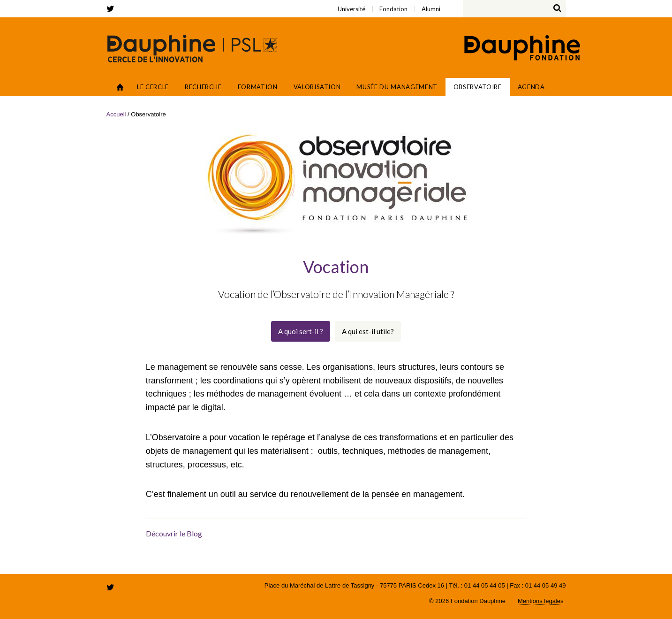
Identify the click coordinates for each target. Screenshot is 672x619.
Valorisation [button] (317, 87)
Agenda (531, 87)
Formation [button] (258, 87)
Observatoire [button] (478, 87)
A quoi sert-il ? (301, 331)
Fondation (153, 3)
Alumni (160, 3)
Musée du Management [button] (397, 87)
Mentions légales (541, 601)
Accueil (120, 87)
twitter (112, 9)
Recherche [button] (203, 87)
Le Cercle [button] (153, 87)
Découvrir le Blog (174, 533)
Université (148, 3)
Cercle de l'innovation (192, 48)
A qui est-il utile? (368, 331)
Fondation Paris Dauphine (521, 49)
